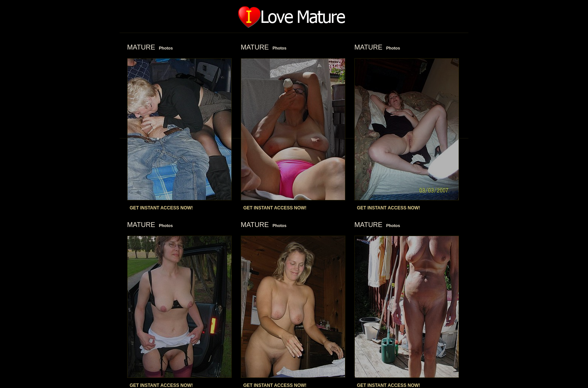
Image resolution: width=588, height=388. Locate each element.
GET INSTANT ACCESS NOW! (161, 208)
